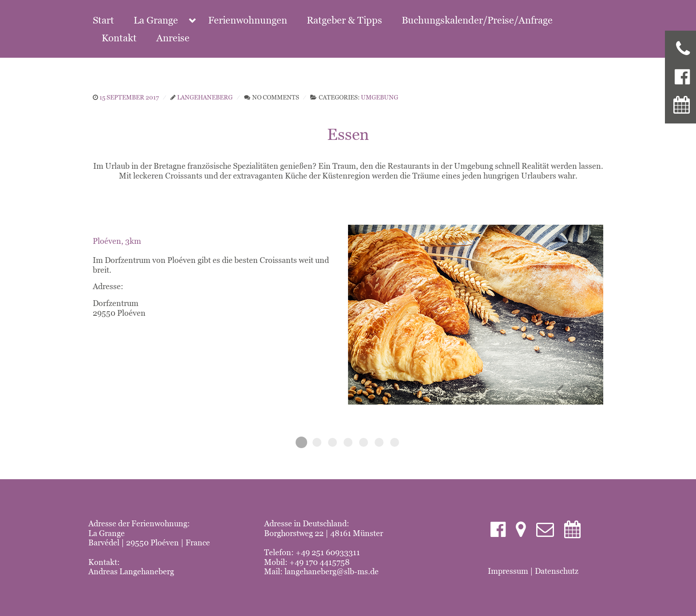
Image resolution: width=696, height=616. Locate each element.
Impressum (508, 571)
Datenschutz (557, 571)
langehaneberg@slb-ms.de (332, 571)
